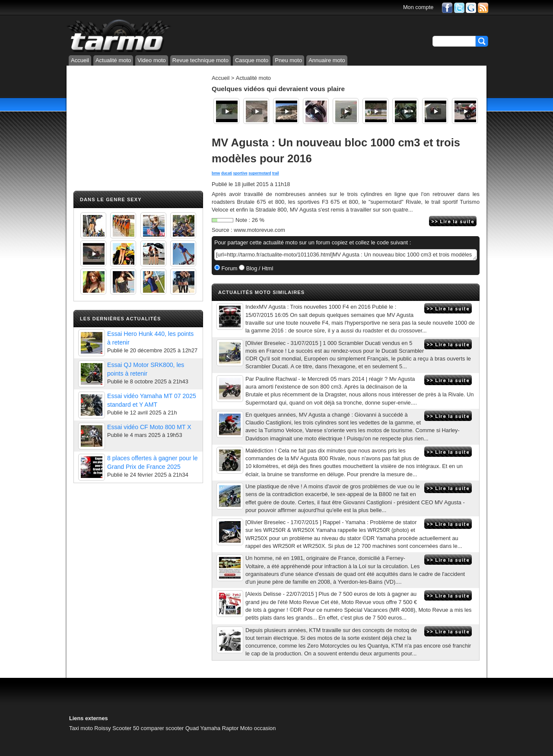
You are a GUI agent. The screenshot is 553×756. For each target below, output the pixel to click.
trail (276, 173)
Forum (229, 268)
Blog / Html (259, 268)
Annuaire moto (327, 60)
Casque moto (252, 60)
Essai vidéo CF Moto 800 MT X (149, 427)
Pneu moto (288, 60)
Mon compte (418, 7)
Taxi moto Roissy (90, 728)
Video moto (152, 60)
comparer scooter (162, 728)
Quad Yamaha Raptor (212, 728)
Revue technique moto (200, 60)
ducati (227, 173)
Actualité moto (113, 60)
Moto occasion (258, 728)
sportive (240, 173)
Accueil (80, 60)
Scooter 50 (126, 728)
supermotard (260, 173)
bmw (216, 173)
